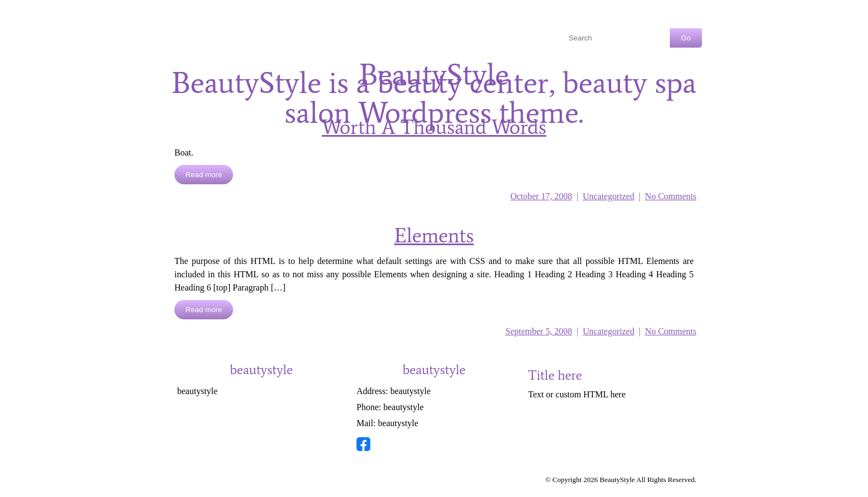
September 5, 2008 (539, 331)
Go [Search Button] (686, 38)
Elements (434, 235)
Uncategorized (609, 196)
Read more (204, 175)
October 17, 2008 (541, 196)
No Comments (671, 196)
